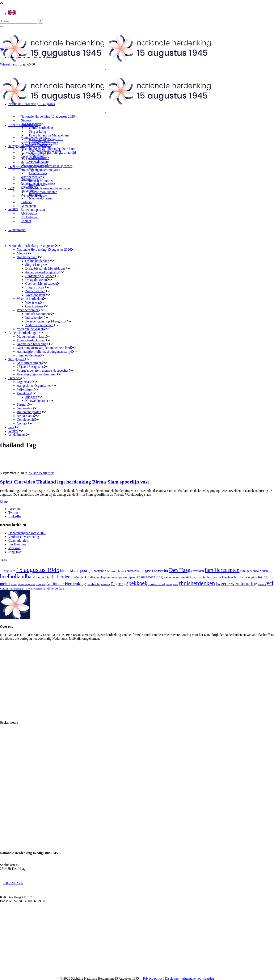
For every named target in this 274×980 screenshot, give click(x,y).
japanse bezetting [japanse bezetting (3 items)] (149, 577)
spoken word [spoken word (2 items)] (157, 584)
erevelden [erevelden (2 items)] (198, 571)
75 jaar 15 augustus (41, 473)
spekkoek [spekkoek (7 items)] (137, 583)
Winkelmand (9, 64)
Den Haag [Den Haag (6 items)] (180, 570)
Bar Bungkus (17, 544)
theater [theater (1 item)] (169, 584)
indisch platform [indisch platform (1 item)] (119, 578)
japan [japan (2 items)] (131, 577)
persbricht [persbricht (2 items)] (93, 584)
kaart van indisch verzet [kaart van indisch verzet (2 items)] (206, 577)
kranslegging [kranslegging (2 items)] (249, 577)
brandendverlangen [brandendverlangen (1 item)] (116, 571)
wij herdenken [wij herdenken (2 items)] (55, 588)
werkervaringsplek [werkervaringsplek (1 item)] (36, 589)
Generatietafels (19, 540)
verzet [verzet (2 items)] (4, 588)
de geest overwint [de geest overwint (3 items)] (154, 571)
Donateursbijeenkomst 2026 (27, 533)
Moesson (14, 548)
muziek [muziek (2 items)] (41, 584)
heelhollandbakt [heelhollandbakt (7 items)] (18, 576)
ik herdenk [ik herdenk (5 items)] (63, 577)
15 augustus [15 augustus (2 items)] (8, 571)
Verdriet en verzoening (24, 537)
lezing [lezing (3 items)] (263, 577)
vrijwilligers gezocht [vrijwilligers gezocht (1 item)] (18, 589)
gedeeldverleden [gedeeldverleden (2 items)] (257, 571)
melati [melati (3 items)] (5, 584)
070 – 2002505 (13, 883)
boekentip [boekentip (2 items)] (100, 571)
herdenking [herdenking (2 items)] (44, 577)
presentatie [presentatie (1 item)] (105, 584)
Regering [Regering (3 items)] (118, 584)
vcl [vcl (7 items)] (270, 583)
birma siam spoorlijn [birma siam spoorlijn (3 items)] (76, 571)
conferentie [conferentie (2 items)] (132, 571)
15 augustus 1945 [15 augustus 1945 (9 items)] (38, 570)
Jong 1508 (15, 552)
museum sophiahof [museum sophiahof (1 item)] (27, 584)
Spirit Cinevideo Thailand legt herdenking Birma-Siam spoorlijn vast (75, 482)
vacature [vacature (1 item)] (262, 584)
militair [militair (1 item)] (14, 584)
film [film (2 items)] (243, 571)
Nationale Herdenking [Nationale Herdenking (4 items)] (66, 584)
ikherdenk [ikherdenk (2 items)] (80, 577)
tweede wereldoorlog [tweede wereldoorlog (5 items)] (237, 583)
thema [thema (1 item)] (176, 584)
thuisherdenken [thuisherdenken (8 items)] (197, 583)
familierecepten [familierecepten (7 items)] (222, 570)
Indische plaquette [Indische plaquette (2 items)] (99, 577)
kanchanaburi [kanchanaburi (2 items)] (231, 577)
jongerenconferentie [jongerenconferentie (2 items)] (177, 577)
